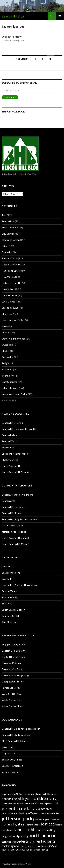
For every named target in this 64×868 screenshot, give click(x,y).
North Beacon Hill (11, 466)
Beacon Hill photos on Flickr (16, 735)
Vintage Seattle (10, 772)
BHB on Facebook (13, 112)
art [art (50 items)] (18, 794)
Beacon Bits (8, 221)
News (5, 326)
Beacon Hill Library (11, 513)
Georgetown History (13, 682)
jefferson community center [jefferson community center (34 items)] (44, 813)
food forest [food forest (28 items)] (7, 813)
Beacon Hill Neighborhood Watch (19, 519)
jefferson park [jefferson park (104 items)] (17, 818)
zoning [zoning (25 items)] (45, 850)
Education (7, 252)
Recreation (8, 357)
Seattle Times (9, 591)
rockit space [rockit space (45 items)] (10, 846)
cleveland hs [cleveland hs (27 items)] (19, 804)
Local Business (10, 295)
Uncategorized (10, 382)
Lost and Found (10, 308)
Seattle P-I (8, 579)
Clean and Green (11, 240)
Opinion (6, 332)
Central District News (13, 657)
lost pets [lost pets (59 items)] (48, 824)
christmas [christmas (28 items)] (53, 799)
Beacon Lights (9, 435)
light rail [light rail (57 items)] (20, 824)
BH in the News (10, 227)
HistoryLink (8, 747)
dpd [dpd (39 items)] (55, 803)
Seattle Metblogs (11, 573)
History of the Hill (11, 283)
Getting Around (10, 264)
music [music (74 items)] (22, 829)
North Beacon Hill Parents (16, 472)
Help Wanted (9, 277)
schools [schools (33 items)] (39, 846)
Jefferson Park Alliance (14, 532)
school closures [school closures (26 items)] (27, 846)
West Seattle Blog (12, 694)
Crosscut (7, 566)
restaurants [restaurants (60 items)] (45, 841)
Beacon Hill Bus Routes (14, 507)
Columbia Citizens (11, 663)
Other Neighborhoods (14, 339)
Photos (6, 351)
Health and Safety (11, 271)
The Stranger (9, 622)
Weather (6, 400)
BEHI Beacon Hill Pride (14, 741)
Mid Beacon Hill (10, 460)
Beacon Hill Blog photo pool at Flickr (21, 729)
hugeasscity (8, 753)
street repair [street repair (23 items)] (36, 850)
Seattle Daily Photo (12, 760)
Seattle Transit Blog (12, 766)
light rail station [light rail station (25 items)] (34, 825)
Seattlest (7, 604)
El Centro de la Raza (12, 525)
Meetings (7, 314)
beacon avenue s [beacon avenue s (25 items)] (28, 794)
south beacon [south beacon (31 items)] (22, 850)
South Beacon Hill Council (15, 544)
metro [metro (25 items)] (59, 825)
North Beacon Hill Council (15, 538)
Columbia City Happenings (16, 675)
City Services (9, 234)
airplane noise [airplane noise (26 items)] (8, 794)
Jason (22, 40)
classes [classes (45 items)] (7, 803)
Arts (4, 215)
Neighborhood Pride (12, 320)
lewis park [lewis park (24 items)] (56, 820)
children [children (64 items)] (41, 798)
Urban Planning (10, 388)
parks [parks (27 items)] (13, 842)
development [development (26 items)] (46, 804)
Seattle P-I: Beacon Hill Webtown (20, 585)
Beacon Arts (8, 501)
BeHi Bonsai (8, 447)
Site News (7, 369)
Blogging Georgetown (14, 644)
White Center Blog (12, 700)
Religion (6, 363)
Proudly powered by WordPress (16, 864)
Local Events (8, 302)
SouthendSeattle (11, 616)
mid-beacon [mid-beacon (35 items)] (9, 830)
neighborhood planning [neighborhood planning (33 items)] (15, 836)
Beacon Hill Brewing (12, 423)
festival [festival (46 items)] (46, 809)
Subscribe (10, 97)
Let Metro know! (12, 37)
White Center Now (12, 706)
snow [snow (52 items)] (52, 846)
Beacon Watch (9, 441)
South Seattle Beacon (13, 610)
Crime (5, 246)
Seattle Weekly (10, 597)
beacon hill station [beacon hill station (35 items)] (47, 794)
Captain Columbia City (14, 651)
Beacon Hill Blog (13, 16)
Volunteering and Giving (15, 394)
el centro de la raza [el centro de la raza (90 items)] (21, 808)
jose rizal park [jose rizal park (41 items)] (42, 819)
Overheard (8, 345)
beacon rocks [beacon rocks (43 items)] (11, 799)
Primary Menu (60, 16)
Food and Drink (10, 258)
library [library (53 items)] (7, 824)
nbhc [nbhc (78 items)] (33, 830)
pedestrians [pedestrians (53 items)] (26, 841)
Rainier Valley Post (12, 688)
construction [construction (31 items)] (32, 803)
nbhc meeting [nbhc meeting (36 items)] (47, 830)
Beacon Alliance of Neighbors (17, 495)
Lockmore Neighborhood (15, 454)
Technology (8, 376)
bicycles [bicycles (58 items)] (27, 798)
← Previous (21, 59)
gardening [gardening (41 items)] (20, 813)
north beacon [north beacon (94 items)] (43, 835)
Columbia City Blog (12, 669)
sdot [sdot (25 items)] (46, 846)
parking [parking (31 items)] (6, 842)
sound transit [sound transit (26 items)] (8, 850)
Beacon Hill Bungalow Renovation (20, 429)
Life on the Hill (9, 289)
